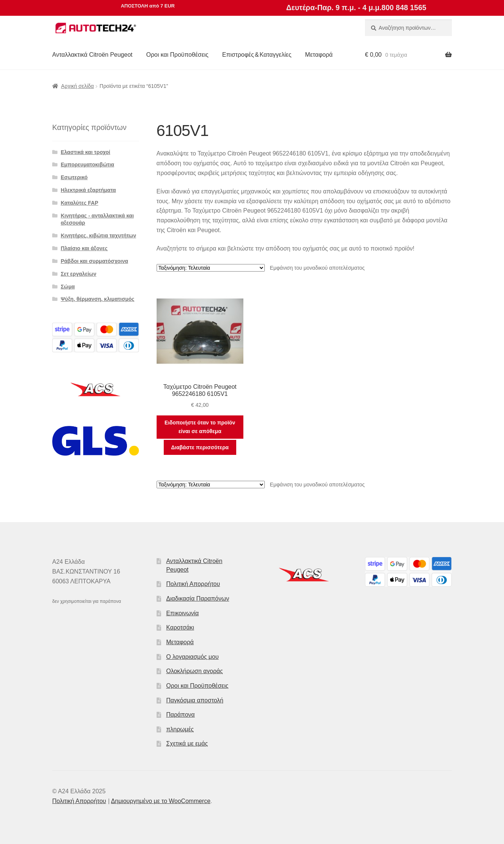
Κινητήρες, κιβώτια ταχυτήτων (99, 236)
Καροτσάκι (180, 627)
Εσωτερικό (74, 177)
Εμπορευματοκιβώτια (88, 165)
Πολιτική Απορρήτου (193, 584)
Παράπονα (180, 715)
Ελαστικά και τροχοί (86, 152)
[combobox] (408, 28)
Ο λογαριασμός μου (192, 657)
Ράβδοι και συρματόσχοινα (94, 261)
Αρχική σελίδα (78, 86)
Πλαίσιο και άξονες (84, 248)
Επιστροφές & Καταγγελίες (257, 55)
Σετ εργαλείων (79, 274)
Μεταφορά (319, 55)
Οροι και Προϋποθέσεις (177, 55)
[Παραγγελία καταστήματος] (211, 268)
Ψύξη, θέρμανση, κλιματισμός (98, 299)
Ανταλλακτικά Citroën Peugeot (92, 55)
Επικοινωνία (182, 613)
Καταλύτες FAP (80, 203)
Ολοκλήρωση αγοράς (194, 671)
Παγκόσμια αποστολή (195, 700)
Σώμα (68, 287)
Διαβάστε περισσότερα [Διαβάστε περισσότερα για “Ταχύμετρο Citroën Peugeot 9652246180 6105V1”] (200, 447)
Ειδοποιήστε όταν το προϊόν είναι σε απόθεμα (200, 427)
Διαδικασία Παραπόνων (198, 599)
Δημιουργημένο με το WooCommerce (161, 801)
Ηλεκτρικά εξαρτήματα (88, 190)
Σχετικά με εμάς (187, 744)
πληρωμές (180, 729)
